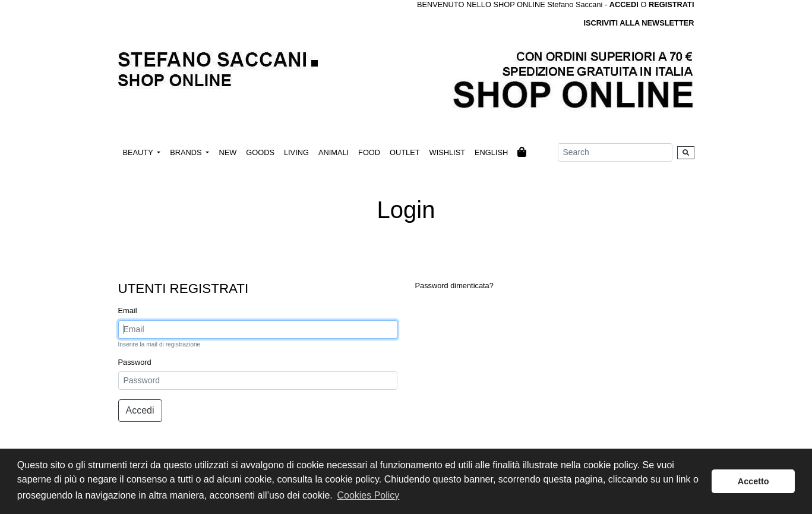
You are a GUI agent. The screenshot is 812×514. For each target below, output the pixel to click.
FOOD (369, 152)
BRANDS (187, 152)
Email (128, 310)
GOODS (260, 152)
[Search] (615, 152)
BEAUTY (139, 152)
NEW (228, 152)
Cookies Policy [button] (368, 495)
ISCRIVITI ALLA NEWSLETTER (639, 23)
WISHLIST (447, 152)
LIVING (296, 152)
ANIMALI (334, 152)
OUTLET (405, 152)
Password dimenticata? (454, 286)
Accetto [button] (753, 481)
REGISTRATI (672, 4)
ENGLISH (491, 152)
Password (135, 362)
